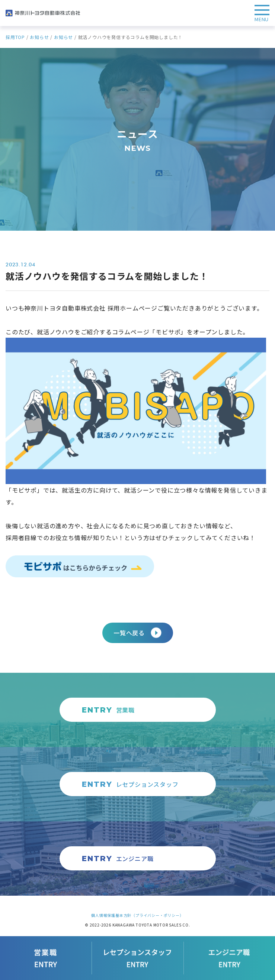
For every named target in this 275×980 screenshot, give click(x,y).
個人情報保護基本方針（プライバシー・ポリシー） (137, 915)
